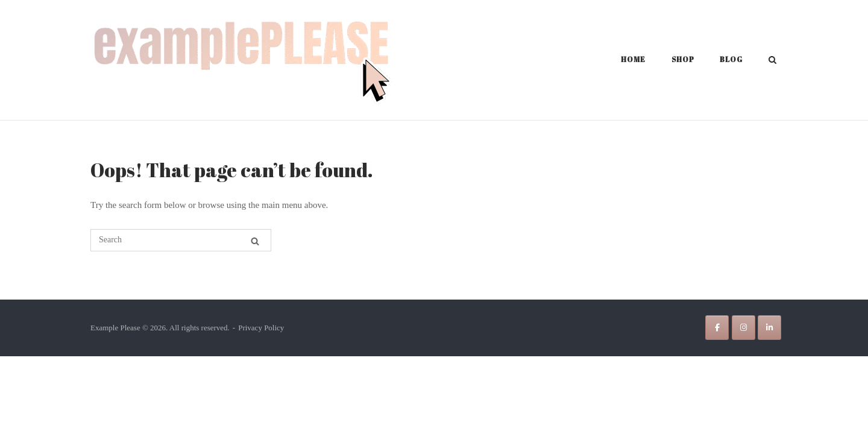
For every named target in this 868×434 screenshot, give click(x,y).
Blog (731, 59)
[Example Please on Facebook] (717, 328)
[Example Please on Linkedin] (769, 328)
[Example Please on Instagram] (744, 328)
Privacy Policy (261, 328)
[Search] (255, 241)
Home (633, 59)
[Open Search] (772, 61)
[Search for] (181, 240)
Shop (683, 59)
